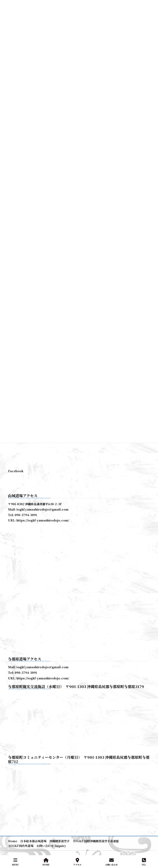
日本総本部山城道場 (33, 841)
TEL (144, 862)
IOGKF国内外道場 (21, 846)
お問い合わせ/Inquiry (51, 846)
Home (13, 841)
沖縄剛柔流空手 (59, 841)
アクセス (77, 862)
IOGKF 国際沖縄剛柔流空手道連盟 (96, 841)
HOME (46, 862)
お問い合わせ (112, 862)
